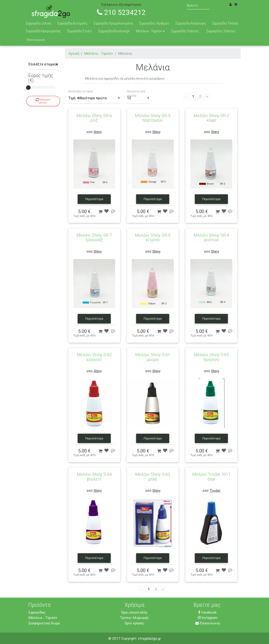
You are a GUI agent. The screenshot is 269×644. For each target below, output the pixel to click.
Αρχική (74, 53)
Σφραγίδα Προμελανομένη (113, 23)
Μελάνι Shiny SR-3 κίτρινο (153, 237)
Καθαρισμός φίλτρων (43, 101)
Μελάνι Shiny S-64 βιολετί (94, 476)
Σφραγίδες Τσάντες (221, 31)
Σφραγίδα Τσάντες (185, 31)
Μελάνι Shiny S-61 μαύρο (153, 357)
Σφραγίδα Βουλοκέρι (114, 31)
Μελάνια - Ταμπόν (149, 31)
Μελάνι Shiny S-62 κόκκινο (94, 357)
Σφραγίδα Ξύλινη (38, 23)
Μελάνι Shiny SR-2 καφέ (211, 118)
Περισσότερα (94, 199)
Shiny (98, 132)
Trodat (215, 490)
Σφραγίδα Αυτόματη (72, 23)
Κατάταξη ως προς (81, 91)
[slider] (28, 88)
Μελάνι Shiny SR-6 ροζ (94, 118)
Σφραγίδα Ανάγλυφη (191, 23)
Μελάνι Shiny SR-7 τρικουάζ (94, 237)
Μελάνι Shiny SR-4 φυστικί (211, 237)
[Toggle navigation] (260, 6)
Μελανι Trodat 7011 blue (211, 476)
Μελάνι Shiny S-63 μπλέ (153, 476)
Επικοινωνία (36, 40)
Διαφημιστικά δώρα (44, 623)
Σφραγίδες (37, 612)
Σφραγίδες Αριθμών (154, 23)
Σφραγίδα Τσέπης (225, 23)
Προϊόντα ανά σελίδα (136, 94)
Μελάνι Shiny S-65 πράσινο (211, 357)
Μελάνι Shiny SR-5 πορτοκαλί (153, 118)
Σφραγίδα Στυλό (79, 31)
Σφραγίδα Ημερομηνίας (43, 31)
